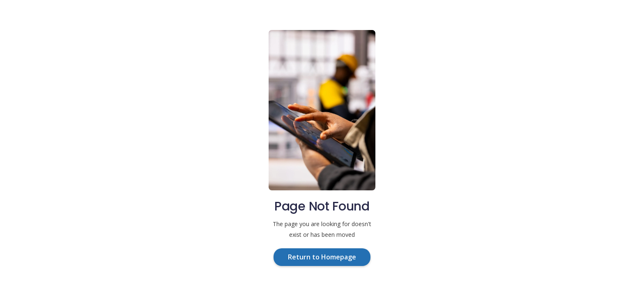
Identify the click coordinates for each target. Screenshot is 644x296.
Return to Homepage (322, 257)
